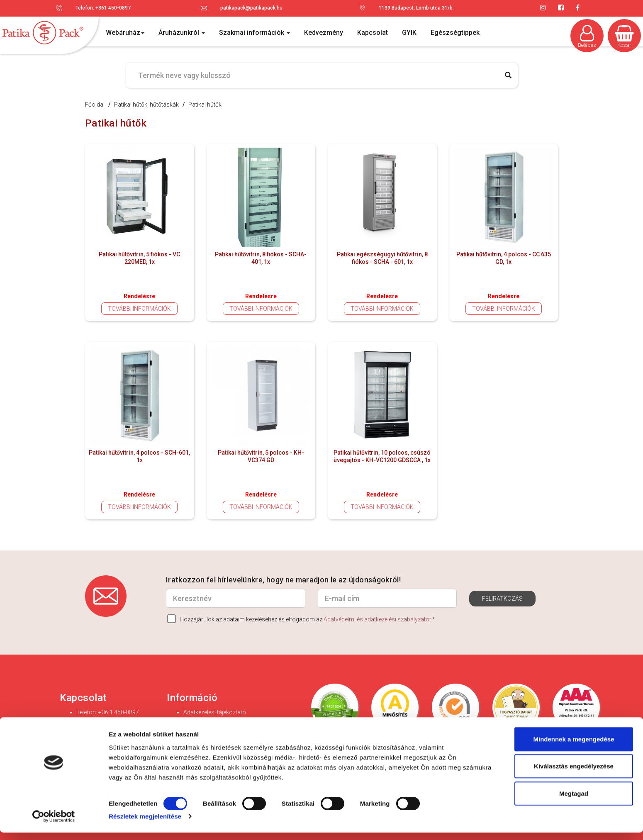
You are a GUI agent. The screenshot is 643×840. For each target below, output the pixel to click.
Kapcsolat (373, 33)
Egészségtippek (455, 33)
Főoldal (95, 105)
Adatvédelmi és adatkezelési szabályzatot (377, 619)
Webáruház (125, 33)
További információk (139, 309)
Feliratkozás (502, 599)
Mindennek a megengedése (574, 746)
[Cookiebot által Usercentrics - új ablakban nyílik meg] (54, 824)
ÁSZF (191, 721)
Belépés (587, 37)
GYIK (409, 33)
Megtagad (574, 800)
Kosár (624, 37)
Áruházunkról (182, 33)
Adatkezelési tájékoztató (215, 712)
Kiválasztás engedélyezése (574, 773)
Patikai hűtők (205, 105)
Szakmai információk (255, 33)
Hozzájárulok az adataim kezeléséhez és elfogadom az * (301, 619)
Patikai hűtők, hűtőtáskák (146, 105)
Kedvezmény (324, 33)
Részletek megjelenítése (145, 824)
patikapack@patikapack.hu (251, 8)
